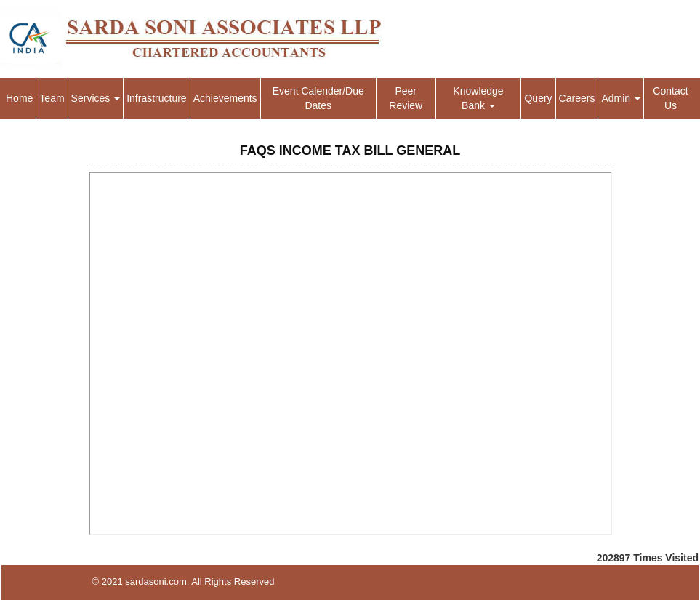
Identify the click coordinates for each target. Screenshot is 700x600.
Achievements (225, 98)
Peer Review (406, 98)
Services (96, 98)
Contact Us (670, 98)
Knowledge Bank (478, 98)
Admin (621, 98)
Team (52, 98)
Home (19, 98)
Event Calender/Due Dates (318, 98)
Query (538, 98)
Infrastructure (156, 98)
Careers (577, 98)
